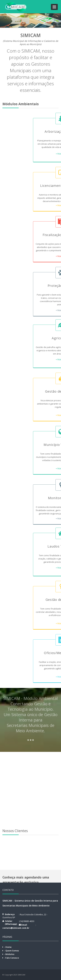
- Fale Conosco (11, 958)
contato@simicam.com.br (16, 928)
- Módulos (9, 954)
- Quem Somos (11, 951)
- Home (8, 947)
